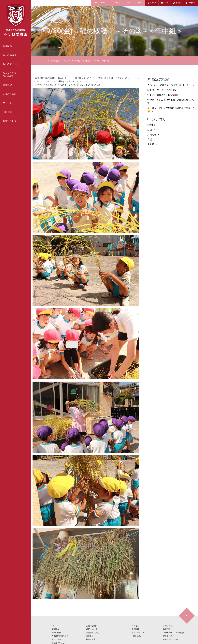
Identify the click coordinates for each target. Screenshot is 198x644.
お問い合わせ (10, 121)
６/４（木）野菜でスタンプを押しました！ (170, 85)
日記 (66, 61)
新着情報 (55, 61)
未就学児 (117, 3)
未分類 (151, 144)
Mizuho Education (101, 3)
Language (192, 3)
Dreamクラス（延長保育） (174, 633)
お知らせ (152, 135)
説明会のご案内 (93, 633)
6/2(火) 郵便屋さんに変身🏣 (163, 95)
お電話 (178, 3)
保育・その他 (92, 629)
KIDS (150, 130)
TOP (44, 61)
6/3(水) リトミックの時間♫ (162, 90)
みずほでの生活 (11, 64)
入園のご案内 (10, 94)
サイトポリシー (138, 633)
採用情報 (7, 112)
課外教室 (7, 85)
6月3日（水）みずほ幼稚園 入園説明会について (171, 101)
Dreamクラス (17, 75)
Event (150, 125)
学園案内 (7, 46)
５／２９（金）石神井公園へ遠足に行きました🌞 (171, 110)
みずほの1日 (168, 626)
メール (166, 3)
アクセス (153, 3)
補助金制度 (91, 639)
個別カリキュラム (59, 639)
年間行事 (167, 629)
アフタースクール (170, 636)
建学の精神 (56, 633)
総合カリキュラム (59, 643)
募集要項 (90, 636)
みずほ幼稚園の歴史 (60, 636)
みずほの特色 (10, 55)
